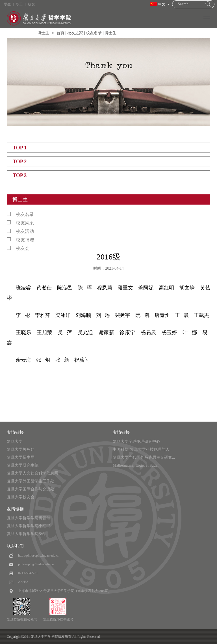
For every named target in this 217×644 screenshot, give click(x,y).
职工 (19, 4)
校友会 (18, 248)
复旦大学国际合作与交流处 (31, 489)
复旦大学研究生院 (23, 465)
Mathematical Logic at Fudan (136, 465)
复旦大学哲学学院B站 (26, 534)
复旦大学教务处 (21, 449)
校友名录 (94, 33)
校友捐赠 (20, 240)
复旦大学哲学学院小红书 (29, 526)
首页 (60, 33)
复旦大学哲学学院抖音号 (29, 518)
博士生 (43, 33)
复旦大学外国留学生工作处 (31, 481)
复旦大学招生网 (21, 457)
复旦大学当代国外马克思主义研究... (144, 457)
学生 (7, 4)
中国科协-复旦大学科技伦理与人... (143, 449)
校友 (31, 4)
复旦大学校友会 (21, 497)
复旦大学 (15, 442)
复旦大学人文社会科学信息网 (32, 473)
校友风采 (20, 223)
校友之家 (75, 33)
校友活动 (20, 231)
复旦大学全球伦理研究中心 (136, 442)
